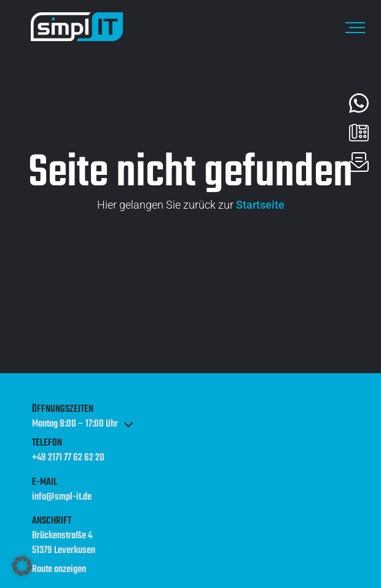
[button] (22, 566)
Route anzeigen (59, 570)
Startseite (260, 205)
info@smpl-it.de (62, 498)
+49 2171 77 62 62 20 (68, 458)
